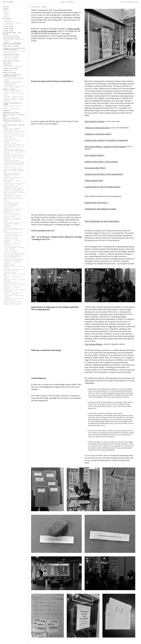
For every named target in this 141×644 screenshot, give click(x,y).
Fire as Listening (9, 216)
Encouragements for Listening (12, 220)
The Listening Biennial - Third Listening (12, 33)
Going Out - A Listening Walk (12, 218)
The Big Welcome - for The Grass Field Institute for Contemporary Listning (13, 79)
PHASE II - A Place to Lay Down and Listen (14, 94)
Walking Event (8, 227)
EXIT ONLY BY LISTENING (10, 294)
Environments (7, 111)
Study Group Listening (95, 121)
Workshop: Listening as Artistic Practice (13, 267)
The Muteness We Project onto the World (13, 147)
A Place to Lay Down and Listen (97, 128)
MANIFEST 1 (7, 10)
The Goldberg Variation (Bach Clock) (14, 269)
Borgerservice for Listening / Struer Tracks (13, 181)
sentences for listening (11, 187)
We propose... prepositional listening (12, 141)
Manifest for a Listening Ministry (14, 191)
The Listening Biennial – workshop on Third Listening (105, 146)
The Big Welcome (8, 25)
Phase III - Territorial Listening (14, 98)
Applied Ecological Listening (11, 38)
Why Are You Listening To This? (13, 168)
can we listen (8, 207)
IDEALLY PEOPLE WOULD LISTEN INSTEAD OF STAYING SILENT (14, 52)
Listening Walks (7, 65)
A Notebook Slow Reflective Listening (100, 209)
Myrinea (6, 221)
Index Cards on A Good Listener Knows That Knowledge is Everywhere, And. (14, 171)
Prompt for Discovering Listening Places (13, 199)
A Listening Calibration (11, 234)
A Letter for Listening (10, 252)
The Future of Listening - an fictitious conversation (12, 204)
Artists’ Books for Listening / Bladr (13, 107)
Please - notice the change (12, 215)
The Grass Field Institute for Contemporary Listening (12, 75)
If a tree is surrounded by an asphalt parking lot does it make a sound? (14, 230)
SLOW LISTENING (7, 63)
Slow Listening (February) (95, 155)
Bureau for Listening (67, 2)
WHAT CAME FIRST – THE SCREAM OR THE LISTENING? (14, 153)
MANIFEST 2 (7, 12)
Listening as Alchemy (10, 143)
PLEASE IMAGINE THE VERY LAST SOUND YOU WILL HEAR (14, 137)
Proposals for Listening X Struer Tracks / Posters (13, 178)
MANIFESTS (6, 9)
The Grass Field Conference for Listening (13, 278)
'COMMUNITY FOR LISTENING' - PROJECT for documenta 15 (14, 291)
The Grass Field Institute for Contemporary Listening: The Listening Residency (13, 83)
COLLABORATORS (8, 20)
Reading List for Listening (12, 109)
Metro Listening (8, 194)
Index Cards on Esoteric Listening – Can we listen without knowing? (14, 156)
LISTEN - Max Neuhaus (10, 250)
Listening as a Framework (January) (98, 134)
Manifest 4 (7, 15)
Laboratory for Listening (10, 69)
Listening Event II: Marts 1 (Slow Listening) (101, 161)
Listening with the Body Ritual (13, 236)
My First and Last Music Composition (14, 183)
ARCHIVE (5, 127)
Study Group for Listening (11, 213)
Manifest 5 (7, 17)
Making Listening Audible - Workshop (13, 125)
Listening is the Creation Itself (13, 232)
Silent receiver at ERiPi (11, 271)
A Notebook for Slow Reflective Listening (13, 241)
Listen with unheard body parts (13, 196)
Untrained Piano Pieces (10, 283)
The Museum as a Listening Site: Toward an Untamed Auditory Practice (14, 150)
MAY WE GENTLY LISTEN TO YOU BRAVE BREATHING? (14, 159)
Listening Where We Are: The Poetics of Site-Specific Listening (14, 87)
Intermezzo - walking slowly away (13, 97)
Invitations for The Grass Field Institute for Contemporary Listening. (13, 224)
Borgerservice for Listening (11, 113)
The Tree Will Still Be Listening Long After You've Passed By (13, 260)
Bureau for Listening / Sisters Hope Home (14, 275)
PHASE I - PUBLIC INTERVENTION (13, 91)
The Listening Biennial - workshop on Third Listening (14, 248)
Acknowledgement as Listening (12, 23)
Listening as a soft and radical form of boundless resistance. (14, 49)
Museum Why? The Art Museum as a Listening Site (13, 211)
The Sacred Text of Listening (12, 197)
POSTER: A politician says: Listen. (14, 135)
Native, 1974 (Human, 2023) (12, 258)
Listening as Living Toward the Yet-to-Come (14, 122)
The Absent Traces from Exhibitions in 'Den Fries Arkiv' (14, 299)
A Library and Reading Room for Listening (12, 104)
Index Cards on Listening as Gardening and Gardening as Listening (12, 175)
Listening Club (7, 71)
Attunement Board (9, 22)
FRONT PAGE (6, 7)
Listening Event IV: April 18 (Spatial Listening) (103, 187)
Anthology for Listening (11, 59)
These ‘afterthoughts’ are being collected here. (102, 221)
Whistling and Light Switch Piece (13, 293)
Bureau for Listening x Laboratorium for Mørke (14, 285)
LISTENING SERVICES (8, 27)
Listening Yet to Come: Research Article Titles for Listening (12, 44)
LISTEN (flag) (8, 202)
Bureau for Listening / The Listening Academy (14, 116)
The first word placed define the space (13, 166)
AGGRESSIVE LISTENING (9, 89)
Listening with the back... (12, 237)
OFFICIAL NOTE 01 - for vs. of (13, 305)
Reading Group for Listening (11, 61)
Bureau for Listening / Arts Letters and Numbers (14, 280)
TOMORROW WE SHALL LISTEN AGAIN (12, 120)
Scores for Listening (10, 273)
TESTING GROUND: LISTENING (10, 46)
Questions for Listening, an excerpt (14, 253)
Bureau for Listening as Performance (14, 192)
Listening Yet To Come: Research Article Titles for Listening (13, 189)
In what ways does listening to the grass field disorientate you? (14, 256)
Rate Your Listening (10, 206)
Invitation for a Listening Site (13, 209)
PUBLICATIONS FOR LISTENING (11, 54)
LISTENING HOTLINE (8, 29)
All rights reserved (10, 139)
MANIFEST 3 (7, 13)
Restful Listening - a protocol (13, 185)
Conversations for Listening (12, 56)
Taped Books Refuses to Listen (13, 303)
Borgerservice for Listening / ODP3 (14, 145)
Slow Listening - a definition (13, 133)
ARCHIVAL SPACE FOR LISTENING (12, 302)
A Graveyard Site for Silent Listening (12, 263)
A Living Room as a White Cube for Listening (14, 296)
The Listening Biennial (94, 344)
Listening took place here (11, 246)
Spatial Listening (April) (94, 180)
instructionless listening (11, 161)
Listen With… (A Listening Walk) (13, 67)
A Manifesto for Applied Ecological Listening (14, 40)
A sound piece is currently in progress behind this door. (13, 129)
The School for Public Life (11, 36)
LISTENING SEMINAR (9, 265)
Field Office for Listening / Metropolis (12, 288)
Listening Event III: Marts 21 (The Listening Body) (104, 174)
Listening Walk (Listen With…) (96, 202)
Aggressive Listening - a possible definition (14, 100)
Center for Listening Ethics (11, 118)
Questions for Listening (11, 58)
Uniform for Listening (9, 73)
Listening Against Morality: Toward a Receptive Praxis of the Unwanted (14, 163)
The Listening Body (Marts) (95, 168)
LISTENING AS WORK (8, 31)
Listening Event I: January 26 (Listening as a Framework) (106, 140)
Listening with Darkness (11, 239)
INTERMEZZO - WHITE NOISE (11, 92)
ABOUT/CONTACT (7, 19)
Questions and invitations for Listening (13, 244)
